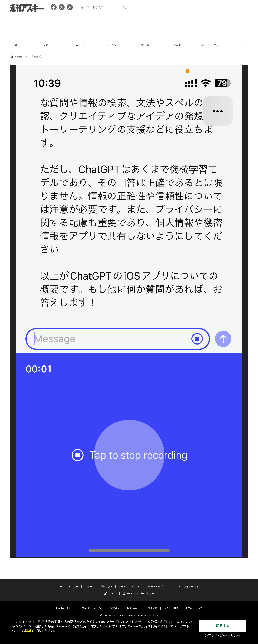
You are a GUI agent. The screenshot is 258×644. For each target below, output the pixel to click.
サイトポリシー (64, 605)
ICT (242, 45)
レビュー (48, 45)
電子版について (194, 605)
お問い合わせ (134, 605)
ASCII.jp (110, 590)
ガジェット (113, 45)
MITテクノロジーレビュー (138, 590)
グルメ (177, 45)
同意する (223, 626)
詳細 (28, 631)
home (16, 57)
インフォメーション (190, 583)
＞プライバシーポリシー (223, 635)
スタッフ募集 (171, 605)
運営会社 (115, 605)
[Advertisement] (129, 25)
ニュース (81, 45)
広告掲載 (153, 605)
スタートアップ (210, 45)
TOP (16, 45)
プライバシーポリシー (92, 605)
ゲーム (145, 45)
